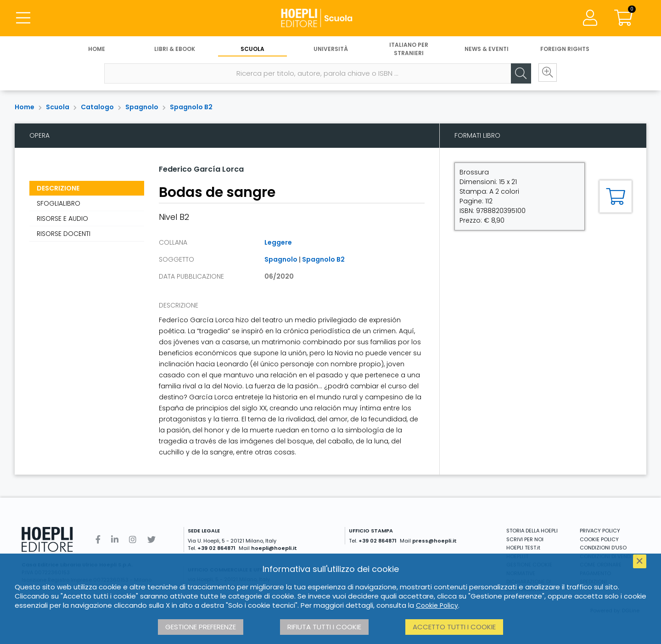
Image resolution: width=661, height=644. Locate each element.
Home (97, 49)
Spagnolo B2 (191, 107)
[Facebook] (98, 540)
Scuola (252, 49)
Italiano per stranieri (409, 49)
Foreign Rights (565, 49)
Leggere (278, 242)
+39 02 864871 (216, 548)
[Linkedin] (115, 540)
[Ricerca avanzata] (546, 74)
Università (331, 49)
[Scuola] (330, 18)
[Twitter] (151, 540)
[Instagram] (133, 540)
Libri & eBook (175, 49)
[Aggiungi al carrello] (616, 196)
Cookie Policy (437, 605)
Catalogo (97, 107)
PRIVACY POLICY (600, 531)
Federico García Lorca (201, 169)
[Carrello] (623, 18)
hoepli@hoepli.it (274, 548)
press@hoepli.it (434, 541)
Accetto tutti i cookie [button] (454, 627)
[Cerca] (519, 74)
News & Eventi (487, 49)
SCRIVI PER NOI (525, 539)
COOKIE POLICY (599, 539)
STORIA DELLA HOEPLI (532, 531)
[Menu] (23, 18)
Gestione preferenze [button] (201, 627)
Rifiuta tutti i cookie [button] (324, 627)
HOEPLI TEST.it (523, 548)
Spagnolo (142, 107)
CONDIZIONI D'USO (603, 548)
